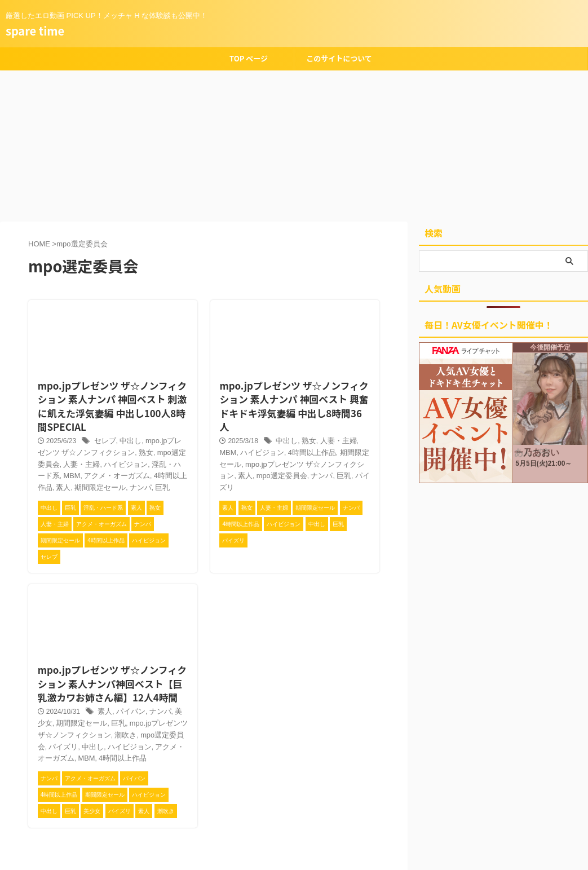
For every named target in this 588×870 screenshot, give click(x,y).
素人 (147, 463)
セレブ (100, 429)
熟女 (121, 440)
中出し (124, 429)
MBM (168, 452)
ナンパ (61, 475)
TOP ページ (249, 58)
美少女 (176, 683)
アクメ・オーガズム (126, 718)
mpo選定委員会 (155, 440)
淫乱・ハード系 (132, 452)
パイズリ (308, 449)
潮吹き (89, 706)
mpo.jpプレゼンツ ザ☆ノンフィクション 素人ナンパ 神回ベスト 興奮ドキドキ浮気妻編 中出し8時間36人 (291, 385)
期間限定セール (332, 426)
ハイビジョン (85, 452)
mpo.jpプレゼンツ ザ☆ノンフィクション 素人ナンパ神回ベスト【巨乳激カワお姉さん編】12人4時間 (112, 654)
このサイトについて (339, 58)
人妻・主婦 (330, 414)
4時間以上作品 (114, 463)
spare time (35, 31)
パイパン (125, 683)
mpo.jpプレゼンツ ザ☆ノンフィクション (278, 437)
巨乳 (82, 475)
